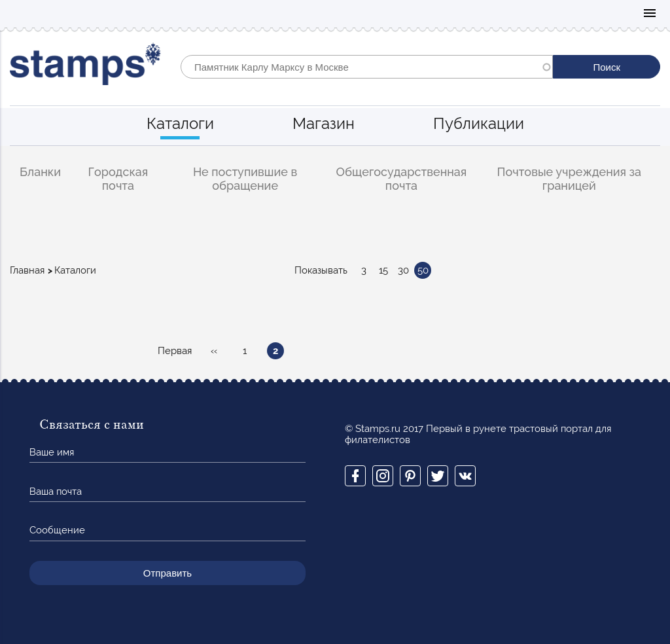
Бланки (40, 172)
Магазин (324, 123)
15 (383, 270)
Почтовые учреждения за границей (569, 179)
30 (403, 270)
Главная (27, 270)
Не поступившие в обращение (245, 179)
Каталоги (180, 123)
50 (423, 270)
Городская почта (118, 179)
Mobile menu (650, 14)
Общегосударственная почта (402, 179)
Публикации (479, 123)
